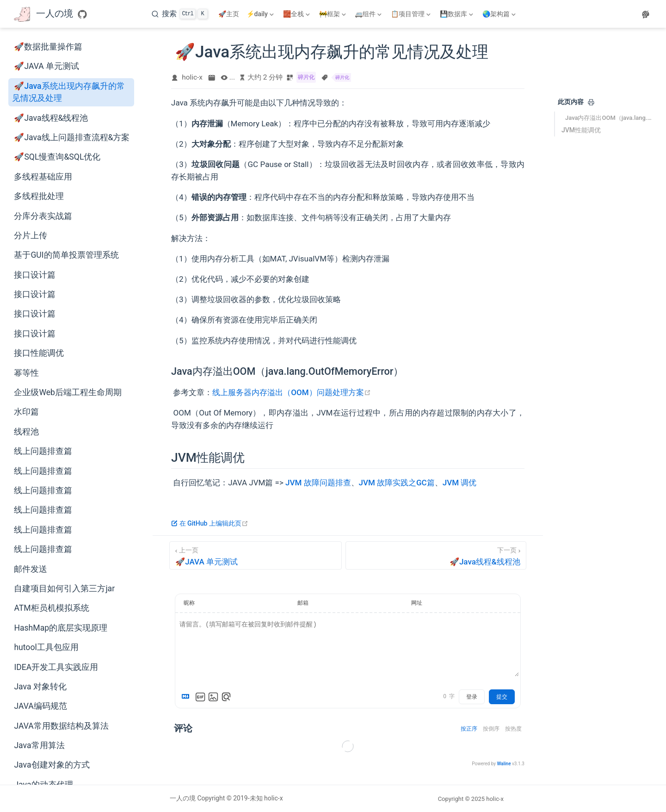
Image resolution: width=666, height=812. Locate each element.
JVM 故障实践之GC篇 (397, 483)
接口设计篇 (35, 275)
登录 (472, 697)
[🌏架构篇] (500, 14)
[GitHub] (82, 14)
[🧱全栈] (297, 14)
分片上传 (31, 236)
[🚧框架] (333, 14)
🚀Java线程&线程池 (51, 118)
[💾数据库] (457, 14)
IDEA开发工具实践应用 (56, 667)
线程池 (26, 432)
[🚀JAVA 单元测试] (256, 555)
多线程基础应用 (43, 177)
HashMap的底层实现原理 (61, 628)
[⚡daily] (261, 14)
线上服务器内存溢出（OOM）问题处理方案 (291, 392)
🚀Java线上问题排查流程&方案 (72, 137)
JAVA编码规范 (40, 706)
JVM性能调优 (581, 130)
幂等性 (26, 373)
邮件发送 (31, 569)
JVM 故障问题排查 (318, 483)
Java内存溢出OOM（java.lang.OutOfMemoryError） (610, 118)
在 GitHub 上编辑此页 (210, 523)
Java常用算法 (39, 745)
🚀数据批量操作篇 (48, 47)
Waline (504, 764)
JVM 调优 (460, 483)
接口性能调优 (39, 353)
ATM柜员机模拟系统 (51, 608)
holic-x (192, 77)
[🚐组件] (369, 14)
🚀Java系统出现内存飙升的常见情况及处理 (68, 92)
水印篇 (26, 412)
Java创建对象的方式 (52, 765)
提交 (502, 697)
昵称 (189, 603)
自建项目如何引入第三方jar (64, 589)
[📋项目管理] (412, 14)
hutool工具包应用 (46, 647)
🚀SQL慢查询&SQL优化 (57, 157)
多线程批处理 (39, 196)
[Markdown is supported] (187, 697)
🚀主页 (229, 14)
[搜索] (179, 14)
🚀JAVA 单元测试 (46, 66)
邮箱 (303, 603)
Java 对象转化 (40, 687)
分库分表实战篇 (43, 216)
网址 (417, 603)
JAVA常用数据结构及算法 (61, 726)
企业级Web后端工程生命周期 (68, 392)
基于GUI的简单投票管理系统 (66, 255)
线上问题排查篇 (43, 451)
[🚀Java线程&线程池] (436, 555)
